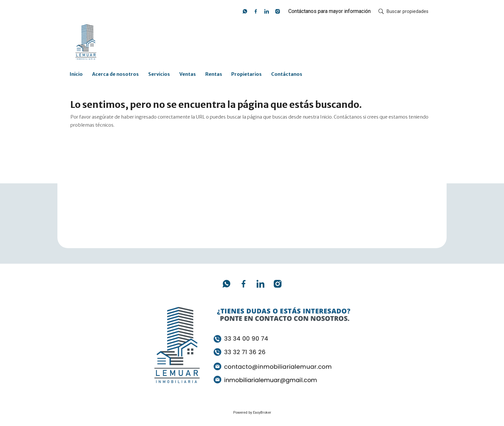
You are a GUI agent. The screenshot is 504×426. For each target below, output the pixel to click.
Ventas (188, 74)
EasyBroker (262, 413)
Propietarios (246, 74)
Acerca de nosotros (115, 74)
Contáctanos (287, 74)
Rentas (214, 74)
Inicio (76, 74)
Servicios (159, 74)
